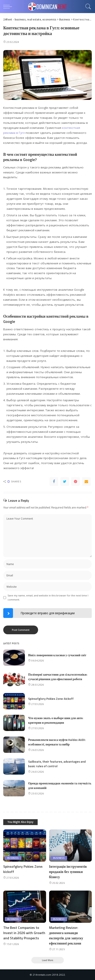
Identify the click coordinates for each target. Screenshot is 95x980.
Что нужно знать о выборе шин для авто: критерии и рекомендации (56, 720)
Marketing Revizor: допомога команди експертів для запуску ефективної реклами (66, 935)
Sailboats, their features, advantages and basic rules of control (57, 764)
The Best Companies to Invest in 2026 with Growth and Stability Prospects (24, 933)
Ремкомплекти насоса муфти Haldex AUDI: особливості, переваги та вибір (57, 742)
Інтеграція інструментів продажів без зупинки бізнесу (68, 872)
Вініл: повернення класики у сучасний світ (57, 655)
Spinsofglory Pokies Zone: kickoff (51, 699)
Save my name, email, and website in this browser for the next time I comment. (48, 597)
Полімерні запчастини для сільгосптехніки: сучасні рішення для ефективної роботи (58, 677)
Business (13, 858)
